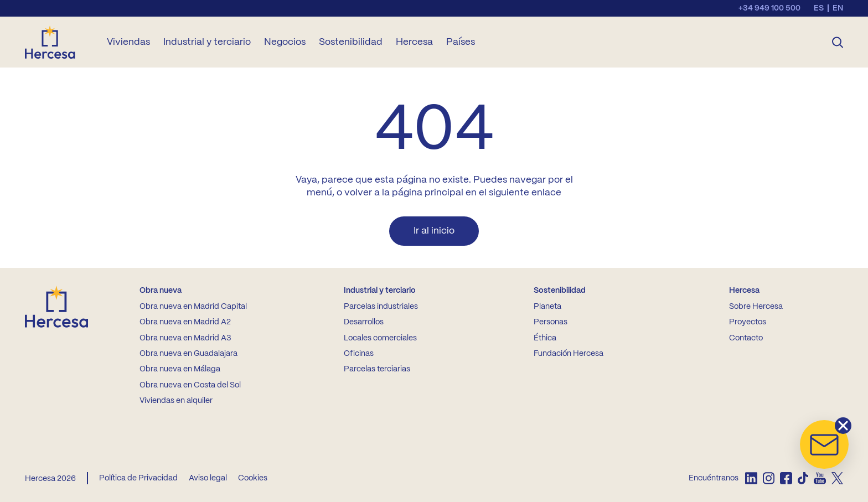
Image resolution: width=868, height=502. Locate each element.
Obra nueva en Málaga (180, 369)
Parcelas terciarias (377, 369)
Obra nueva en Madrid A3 (185, 338)
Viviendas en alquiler (176, 401)
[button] (824, 444)
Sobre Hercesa (756, 307)
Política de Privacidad (138, 478)
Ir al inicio (434, 231)
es (819, 8)
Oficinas (359, 354)
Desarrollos (364, 322)
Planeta (547, 307)
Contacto (746, 338)
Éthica (545, 338)
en (838, 8)
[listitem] (751, 478)
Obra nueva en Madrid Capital (193, 307)
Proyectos (748, 322)
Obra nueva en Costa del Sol (190, 385)
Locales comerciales (380, 338)
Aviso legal (208, 478)
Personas (551, 322)
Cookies (253, 478)
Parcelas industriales (381, 307)
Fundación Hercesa (569, 354)
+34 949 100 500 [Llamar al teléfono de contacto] (769, 8)
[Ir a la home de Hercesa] (59, 42)
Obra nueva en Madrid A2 (185, 322)
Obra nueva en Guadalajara (188, 354)
